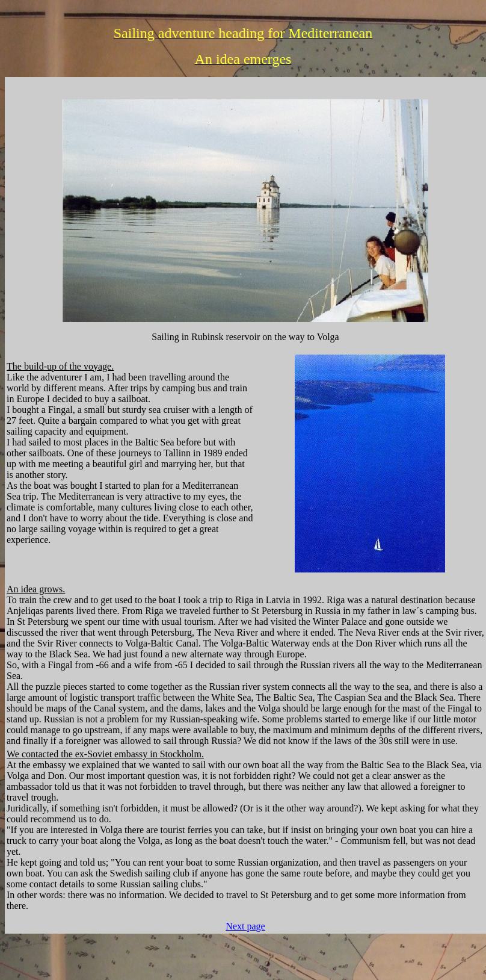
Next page (245, 926)
